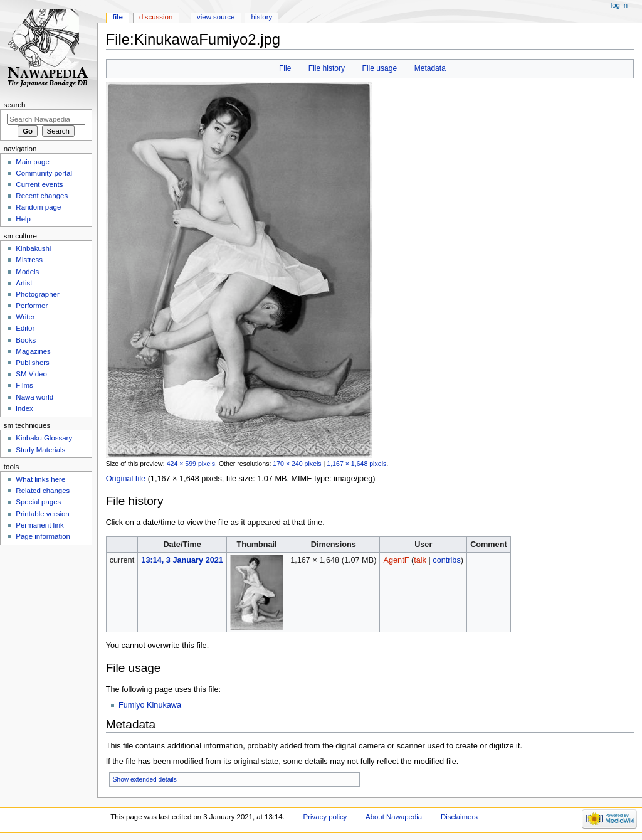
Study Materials (40, 450)
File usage (380, 68)
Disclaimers (459, 817)
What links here (40, 479)
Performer (32, 306)
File (285, 68)
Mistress (29, 260)
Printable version (42, 514)
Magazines (33, 351)
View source (216, 17)
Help (23, 219)
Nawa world (34, 397)
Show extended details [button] (145, 779)
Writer (25, 317)
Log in (619, 5)
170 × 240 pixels (297, 464)
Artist (24, 283)
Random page (38, 207)
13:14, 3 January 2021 (182, 560)
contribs (446, 560)
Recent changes (42, 196)
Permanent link (39, 525)
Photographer (37, 294)
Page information (43, 536)
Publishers (32, 363)
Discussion (156, 17)
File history (327, 68)
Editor (25, 328)
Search (15, 105)
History (262, 17)
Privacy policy (325, 817)
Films (24, 385)
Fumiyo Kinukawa (150, 705)
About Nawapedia (394, 817)
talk (420, 560)
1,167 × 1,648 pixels (356, 464)
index (24, 408)
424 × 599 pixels (191, 464)
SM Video (31, 374)
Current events (39, 184)
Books (26, 340)
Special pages (38, 502)
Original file (126, 479)
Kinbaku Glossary (44, 438)
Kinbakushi (33, 248)
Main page (33, 162)
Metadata (430, 68)
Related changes (43, 491)
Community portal (44, 173)
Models (27, 272)
